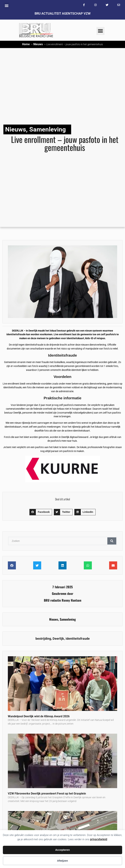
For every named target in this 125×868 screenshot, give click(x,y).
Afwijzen (62, 861)
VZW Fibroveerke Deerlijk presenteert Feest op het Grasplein (47, 794)
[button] (7, 5)
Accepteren (63, 850)
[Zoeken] (112, 541)
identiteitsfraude (78, 639)
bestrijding (43, 639)
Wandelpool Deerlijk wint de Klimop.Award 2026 (39, 716)
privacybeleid (99, 839)
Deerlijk (58, 639)
